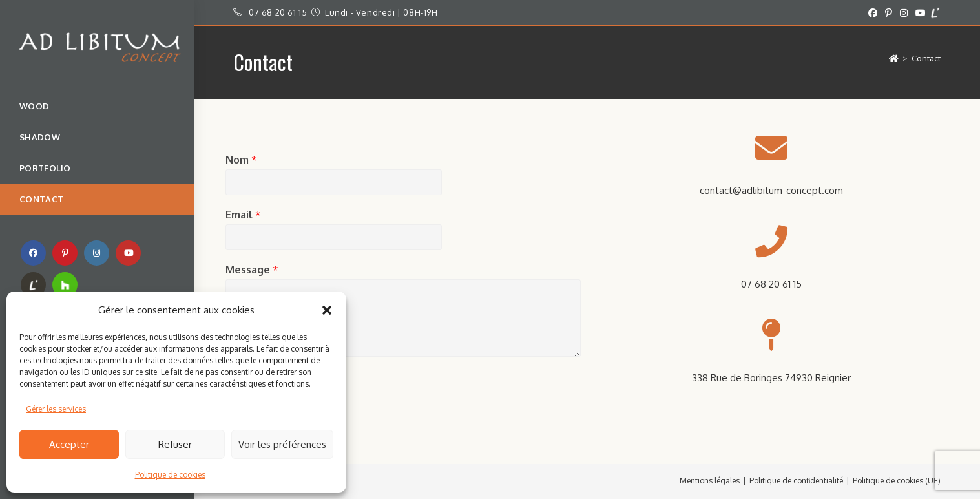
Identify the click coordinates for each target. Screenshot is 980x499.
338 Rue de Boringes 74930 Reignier (771, 378)
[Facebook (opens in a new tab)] (873, 13)
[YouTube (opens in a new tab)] (921, 13)
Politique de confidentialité (796, 481)
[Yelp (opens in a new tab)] (935, 13)
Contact (926, 58)
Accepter (69, 444)
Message (252, 270)
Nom (241, 160)
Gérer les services (56, 409)
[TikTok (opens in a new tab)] (65, 285)
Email (243, 215)
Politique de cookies (170, 475)
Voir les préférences (282, 444)
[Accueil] (894, 58)
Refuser (175, 444)
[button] (327, 310)
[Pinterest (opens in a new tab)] (889, 13)
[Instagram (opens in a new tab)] (904, 13)
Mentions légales (710, 481)
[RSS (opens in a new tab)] (33, 285)
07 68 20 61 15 (278, 12)
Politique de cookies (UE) (897, 481)
